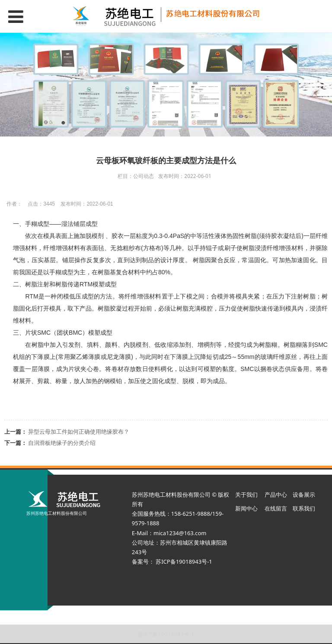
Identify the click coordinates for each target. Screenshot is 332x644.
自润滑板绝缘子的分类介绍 (62, 443)
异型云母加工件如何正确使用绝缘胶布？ (79, 431)
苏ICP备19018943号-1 (166, 634)
